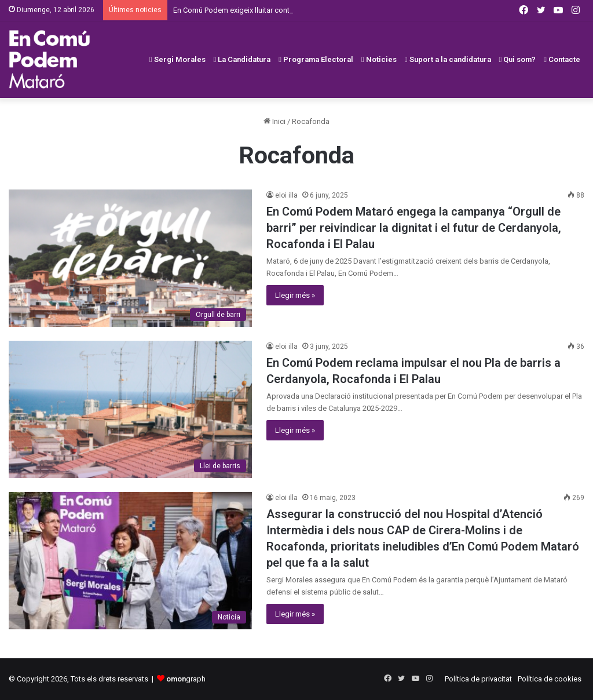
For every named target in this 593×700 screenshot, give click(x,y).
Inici (274, 121)
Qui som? (518, 59)
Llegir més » (295, 295)
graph (186, 679)
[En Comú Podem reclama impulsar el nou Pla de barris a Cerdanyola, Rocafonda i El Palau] (130, 409)
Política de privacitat (478, 679)
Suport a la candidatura (448, 59)
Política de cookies (550, 679)
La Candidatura (242, 59)
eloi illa (286, 195)
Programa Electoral (316, 59)
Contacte (562, 59)
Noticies (379, 59)
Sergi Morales (177, 59)
